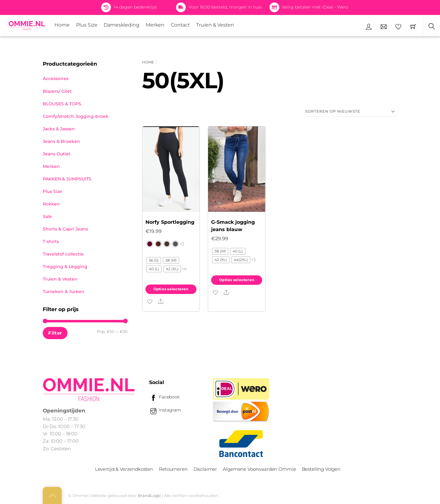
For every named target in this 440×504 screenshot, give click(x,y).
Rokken (51, 204)
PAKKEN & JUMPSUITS (67, 179)
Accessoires (56, 78)
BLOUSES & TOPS (62, 104)
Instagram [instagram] (165, 410)
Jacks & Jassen (59, 129)
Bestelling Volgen (321, 469)
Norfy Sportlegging (170, 222)
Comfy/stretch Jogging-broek (76, 116)
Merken (155, 25)
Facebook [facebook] (164, 397)
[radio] (150, 244)
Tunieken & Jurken (64, 292)
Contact (180, 25)
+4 (184, 269)
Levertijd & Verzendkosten (124, 469)
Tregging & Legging (65, 267)
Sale (47, 216)
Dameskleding (121, 25)
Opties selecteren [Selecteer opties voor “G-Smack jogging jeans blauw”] (237, 280)
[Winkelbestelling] (351, 112)
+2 (182, 244)
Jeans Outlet (57, 154)
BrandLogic (149, 495)
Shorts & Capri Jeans (65, 229)
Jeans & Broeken (61, 141)
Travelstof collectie (63, 254)
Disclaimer (205, 469)
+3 (253, 259)
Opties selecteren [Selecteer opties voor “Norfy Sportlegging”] (171, 289)
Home (62, 25)
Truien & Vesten (215, 25)
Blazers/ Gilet (57, 91)
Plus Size (87, 25)
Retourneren (173, 469)
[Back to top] (52, 495)
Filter (55, 333)
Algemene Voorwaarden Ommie (259, 469)
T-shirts (51, 241)
